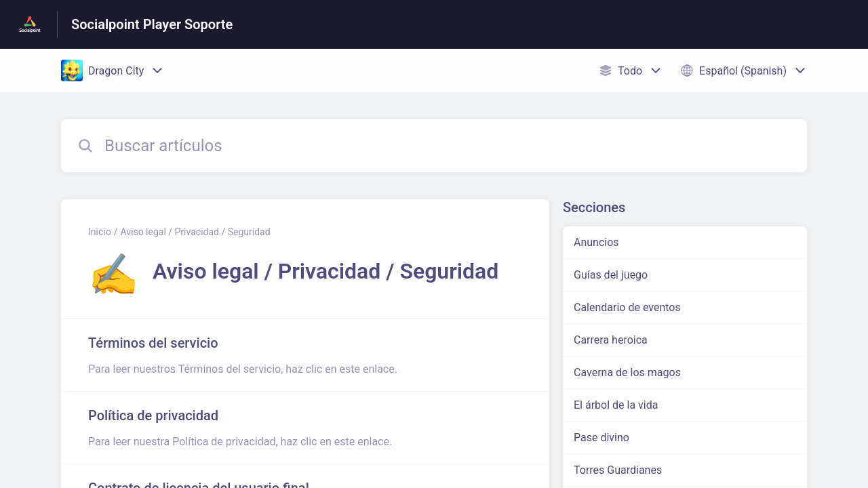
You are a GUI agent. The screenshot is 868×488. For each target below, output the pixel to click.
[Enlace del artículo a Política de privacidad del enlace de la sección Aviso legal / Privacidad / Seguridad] (305, 428)
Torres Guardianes (618, 470)
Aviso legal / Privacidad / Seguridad (195, 232)
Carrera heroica (611, 340)
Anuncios (596, 242)
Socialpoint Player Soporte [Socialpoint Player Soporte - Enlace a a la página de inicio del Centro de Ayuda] (152, 24)
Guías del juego (611, 275)
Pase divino (601, 438)
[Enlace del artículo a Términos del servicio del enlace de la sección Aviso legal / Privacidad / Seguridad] (305, 355)
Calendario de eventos (627, 307)
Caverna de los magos (627, 372)
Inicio (100, 232)
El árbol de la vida (616, 405)
